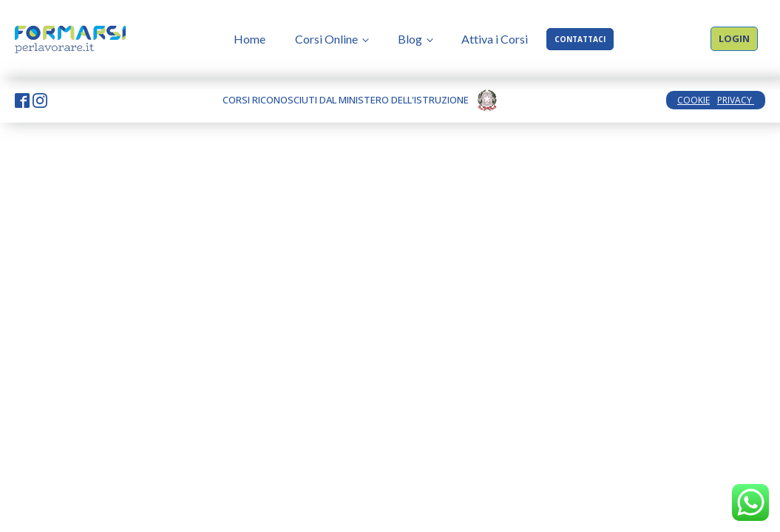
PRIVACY (736, 100)
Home (250, 39)
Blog (410, 39)
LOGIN (734, 38)
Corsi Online (326, 39)
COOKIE (693, 100)
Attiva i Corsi (495, 39)
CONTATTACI (580, 39)
